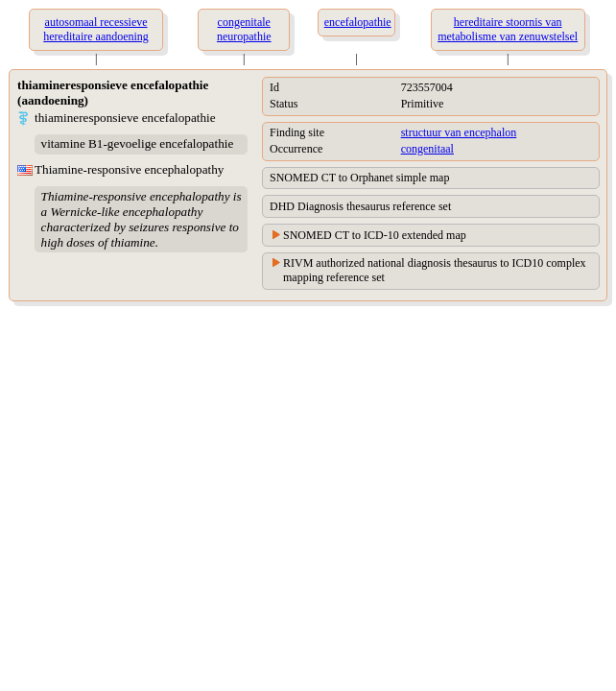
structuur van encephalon (459, 132)
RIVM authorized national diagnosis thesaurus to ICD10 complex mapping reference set (435, 270)
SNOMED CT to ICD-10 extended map (375, 235)
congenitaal (427, 149)
